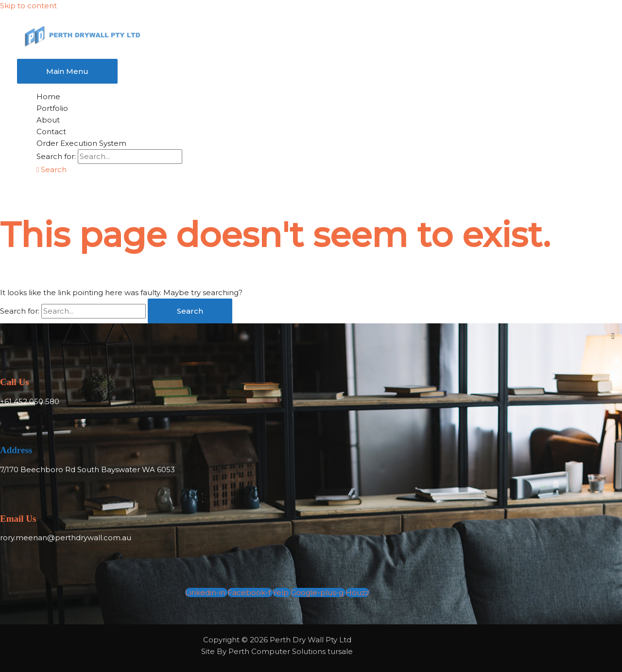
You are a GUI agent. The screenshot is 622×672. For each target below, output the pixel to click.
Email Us (18, 519)
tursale (340, 651)
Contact (51, 132)
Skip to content (28, 6)
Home (48, 97)
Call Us (15, 382)
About (48, 120)
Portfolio (52, 108)
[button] (52, 169)
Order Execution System (81, 143)
